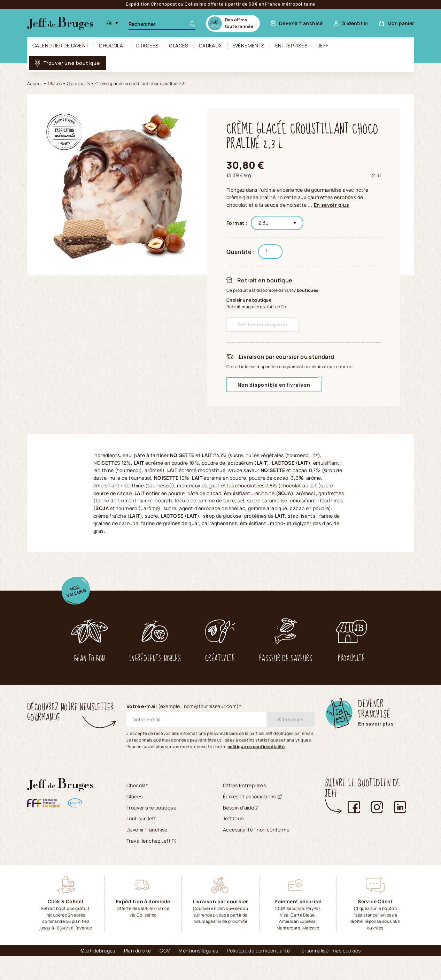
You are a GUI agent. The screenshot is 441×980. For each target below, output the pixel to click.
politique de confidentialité (256, 770)
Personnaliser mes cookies (330, 974)
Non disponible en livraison (274, 385)
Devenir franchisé (147, 853)
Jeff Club (233, 842)
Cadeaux (210, 45)
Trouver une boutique (151, 831)
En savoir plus (332, 205)
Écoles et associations (252, 820)
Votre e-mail (184, 730)
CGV (165, 974)
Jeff (323, 45)
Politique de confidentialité (258, 974)
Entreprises (291, 45)
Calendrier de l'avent (60, 45)
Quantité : (241, 252)
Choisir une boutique (249, 300)
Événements (249, 45)
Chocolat (112, 45)
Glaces (179, 45)
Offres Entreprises (244, 809)
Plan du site (138, 974)
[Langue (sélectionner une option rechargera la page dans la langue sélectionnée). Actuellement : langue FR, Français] (112, 23)
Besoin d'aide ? (240, 831)
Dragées (148, 45)
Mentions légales (198, 974)
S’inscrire (291, 743)
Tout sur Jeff (141, 842)
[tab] (87, 453)
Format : (237, 223)
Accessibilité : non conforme (256, 853)
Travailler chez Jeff (151, 864)
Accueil (35, 83)
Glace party (79, 83)
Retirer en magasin (262, 324)
